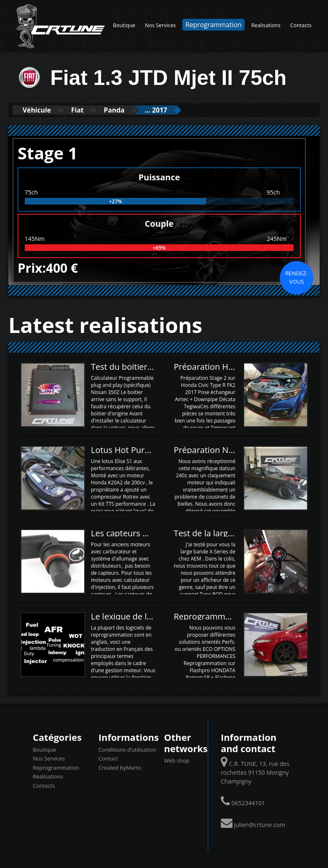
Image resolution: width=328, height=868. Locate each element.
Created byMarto (120, 767)
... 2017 (179, 110)
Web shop (177, 760)
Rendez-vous (297, 277)
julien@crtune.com (260, 824)
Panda (130, 110)
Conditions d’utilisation (127, 749)
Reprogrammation (214, 25)
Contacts (301, 25)
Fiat (88, 110)
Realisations (266, 25)
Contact (108, 758)
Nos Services (160, 25)
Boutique (124, 25)
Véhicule (40, 110)
